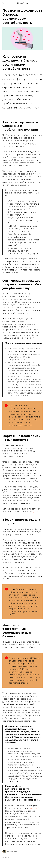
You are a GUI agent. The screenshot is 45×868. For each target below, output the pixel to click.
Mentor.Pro (35, 808)
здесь (35, 512)
